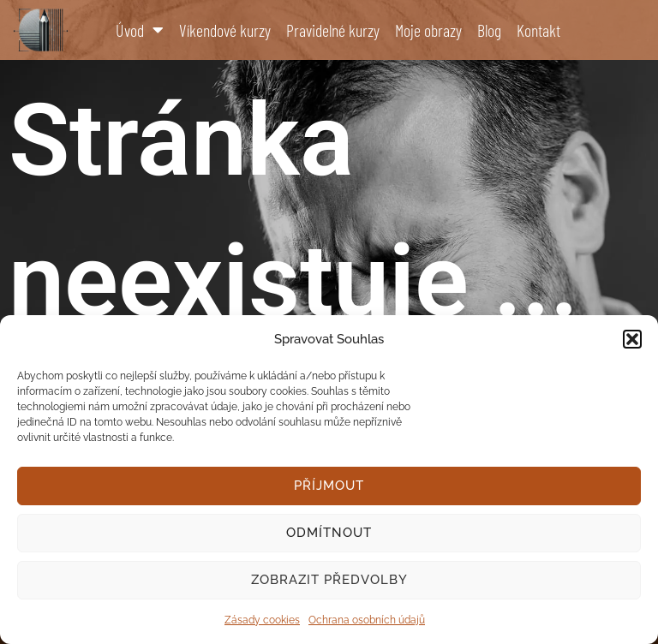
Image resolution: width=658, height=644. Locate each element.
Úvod (140, 30)
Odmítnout (329, 533)
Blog (489, 30)
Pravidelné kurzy (333, 30)
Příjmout (329, 486)
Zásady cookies (262, 620)
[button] (632, 339)
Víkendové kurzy (225, 30)
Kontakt (538, 30)
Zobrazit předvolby (329, 580)
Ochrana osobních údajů (367, 620)
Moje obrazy (428, 30)
